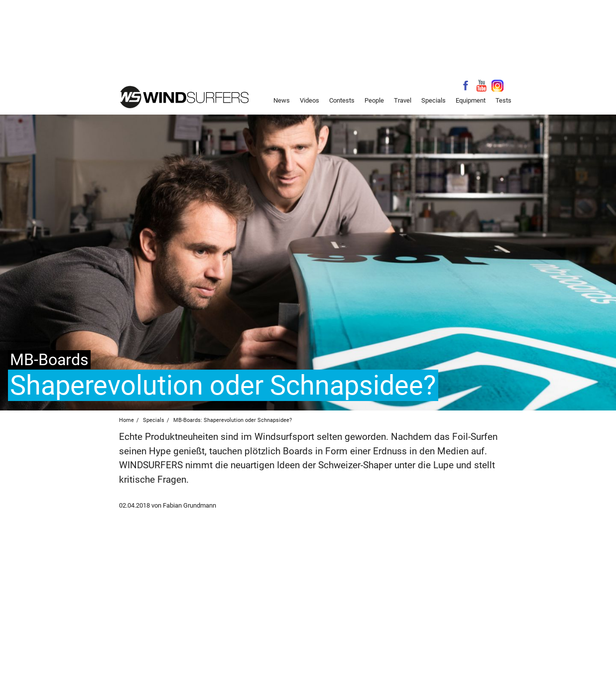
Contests (342, 100)
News (282, 100)
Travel (403, 100)
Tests (503, 100)
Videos (309, 100)
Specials (433, 100)
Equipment (471, 100)
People (374, 100)
